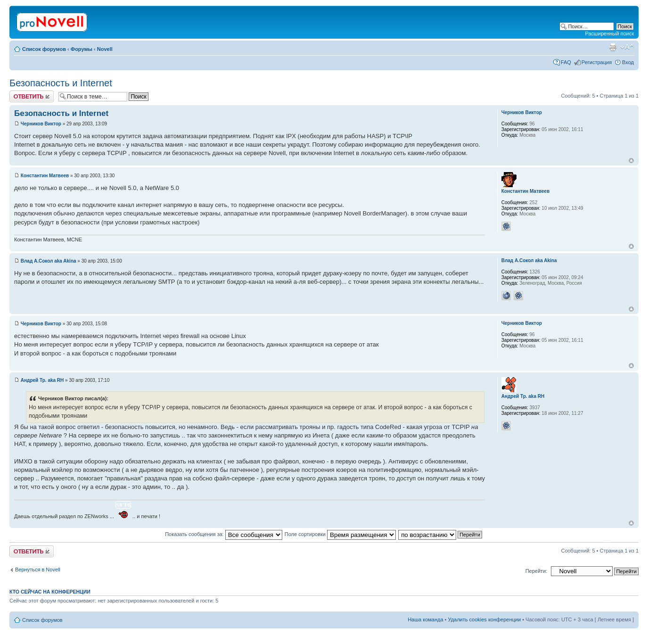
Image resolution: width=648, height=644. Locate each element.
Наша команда (425, 619)
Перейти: (537, 571)
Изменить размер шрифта (627, 47)
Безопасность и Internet (61, 83)
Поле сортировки (340, 534)
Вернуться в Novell (38, 570)
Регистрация (597, 62)
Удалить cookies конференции (485, 619)
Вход (628, 62)
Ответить (32, 96)
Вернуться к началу (631, 161)
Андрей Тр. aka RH (42, 380)
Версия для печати (613, 47)
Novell (105, 49)
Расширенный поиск (609, 33)
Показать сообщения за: (224, 534)
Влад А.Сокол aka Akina (49, 261)
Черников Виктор (41, 124)
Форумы (82, 49)
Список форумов (44, 49)
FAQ (566, 62)
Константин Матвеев (45, 176)
